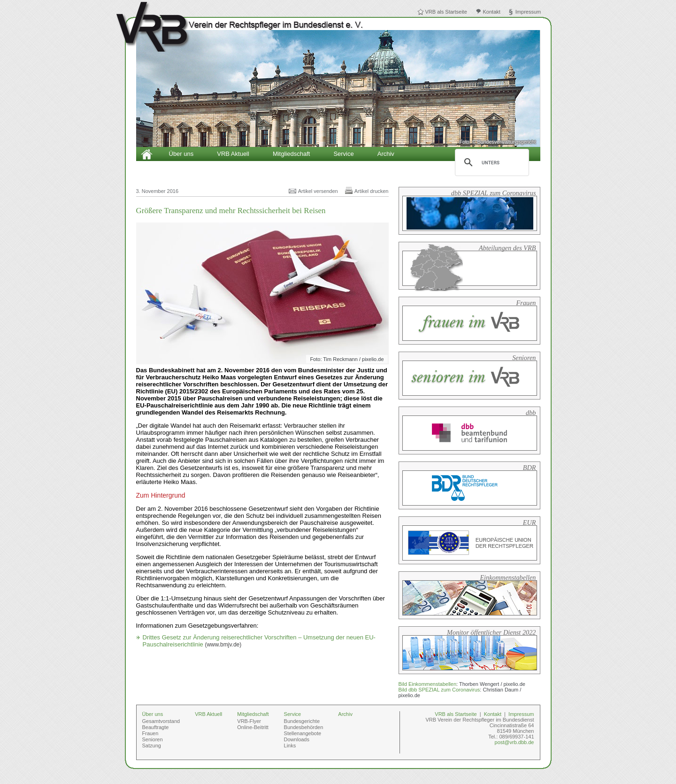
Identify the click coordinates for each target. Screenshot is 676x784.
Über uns (181, 154)
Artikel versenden (318, 191)
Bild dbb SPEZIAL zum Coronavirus (439, 690)
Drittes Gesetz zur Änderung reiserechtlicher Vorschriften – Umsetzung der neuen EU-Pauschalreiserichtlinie (259, 641)
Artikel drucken (372, 191)
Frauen (150, 733)
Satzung (152, 746)
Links (290, 746)
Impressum (528, 12)
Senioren (153, 739)
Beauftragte (156, 727)
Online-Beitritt (253, 727)
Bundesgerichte (302, 721)
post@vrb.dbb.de (515, 742)
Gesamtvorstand (161, 721)
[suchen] (491, 162)
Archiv (386, 154)
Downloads (297, 739)
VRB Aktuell (233, 154)
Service (343, 154)
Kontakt (492, 12)
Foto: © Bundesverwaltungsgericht (497, 142)
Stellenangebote (303, 733)
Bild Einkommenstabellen (428, 684)
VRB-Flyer (249, 721)
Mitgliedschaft (291, 154)
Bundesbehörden (304, 727)
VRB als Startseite (446, 12)
